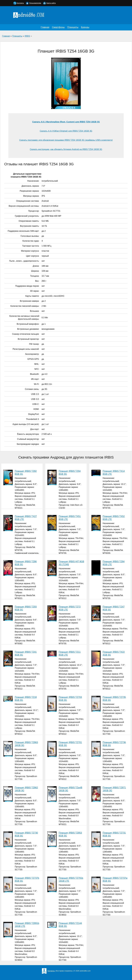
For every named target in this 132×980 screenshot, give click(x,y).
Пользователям (35, 3)
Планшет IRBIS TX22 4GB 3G (114, 653)
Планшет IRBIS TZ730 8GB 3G (26, 834)
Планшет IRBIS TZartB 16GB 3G (70, 789)
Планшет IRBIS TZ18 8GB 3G (26, 699)
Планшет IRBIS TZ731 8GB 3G (114, 834)
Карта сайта (51, 3)
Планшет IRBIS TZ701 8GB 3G (70, 744)
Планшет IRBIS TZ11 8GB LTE (70, 653)
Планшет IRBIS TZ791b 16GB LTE (71, 879)
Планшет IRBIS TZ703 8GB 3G (70, 699)
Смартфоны (58, 27)
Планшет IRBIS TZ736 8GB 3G (114, 744)
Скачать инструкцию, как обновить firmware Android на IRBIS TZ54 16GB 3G (66, 149)
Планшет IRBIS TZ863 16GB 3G (26, 744)
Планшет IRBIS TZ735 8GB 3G (114, 699)
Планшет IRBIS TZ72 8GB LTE (70, 608)
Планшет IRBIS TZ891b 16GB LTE (27, 925)
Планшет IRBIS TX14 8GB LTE (114, 473)
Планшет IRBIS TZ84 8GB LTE (114, 563)
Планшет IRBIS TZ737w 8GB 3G (115, 879)
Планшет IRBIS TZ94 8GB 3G (70, 473)
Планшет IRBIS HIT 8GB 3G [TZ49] (71, 563)
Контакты (20, 3)
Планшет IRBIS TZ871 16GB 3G (114, 789)
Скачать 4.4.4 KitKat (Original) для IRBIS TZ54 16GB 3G (66, 131)
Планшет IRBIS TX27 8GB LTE (26, 518)
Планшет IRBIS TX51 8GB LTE (70, 518)
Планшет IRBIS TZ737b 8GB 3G (27, 879)
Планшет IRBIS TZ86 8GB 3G (26, 563)
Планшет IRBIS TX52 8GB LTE (114, 518)
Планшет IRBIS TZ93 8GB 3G (26, 608)
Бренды (85, 27)
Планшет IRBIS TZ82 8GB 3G (26, 473)
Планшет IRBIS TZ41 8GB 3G (26, 653)
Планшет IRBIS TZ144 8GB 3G (70, 925)
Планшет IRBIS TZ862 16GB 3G (26, 789)
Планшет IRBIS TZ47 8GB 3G (114, 608)
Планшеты (73, 27)
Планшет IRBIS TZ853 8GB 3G (70, 834)
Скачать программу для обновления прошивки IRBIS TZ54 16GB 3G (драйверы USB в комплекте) (66, 140)
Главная (45, 27)
